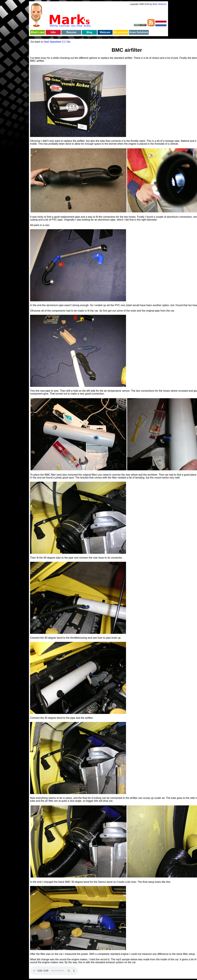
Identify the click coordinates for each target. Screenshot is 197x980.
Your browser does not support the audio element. (54, 971)
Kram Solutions (139, 32)
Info (53, 32)
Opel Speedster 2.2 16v (57, 42)
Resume (71, 32)
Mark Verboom (160, 4)
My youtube (121, 32)
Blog (89, 32)
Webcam (105, 32)
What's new (37, 32)
